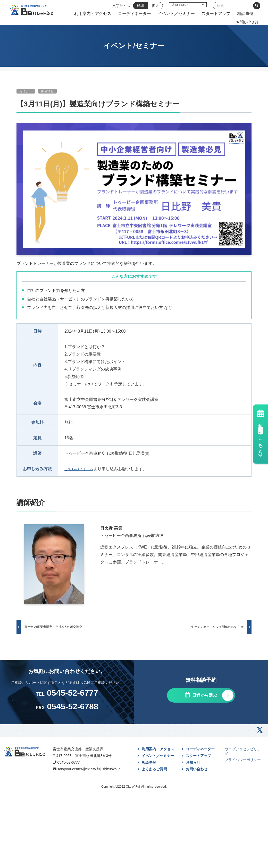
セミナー (26, 95)
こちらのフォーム (81, 472)
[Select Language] (189, 5)
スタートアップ (192, 24)
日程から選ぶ (204, 740)
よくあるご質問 (154, 814)
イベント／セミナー (236, 15)
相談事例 (222, 24)
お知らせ (193, 807)
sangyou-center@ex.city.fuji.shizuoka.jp (104, 824)
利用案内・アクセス (153, 15)
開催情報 (47, 95)
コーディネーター (195, 15)
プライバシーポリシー (243, 805)
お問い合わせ (249, 24)
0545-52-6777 (94, 812)
